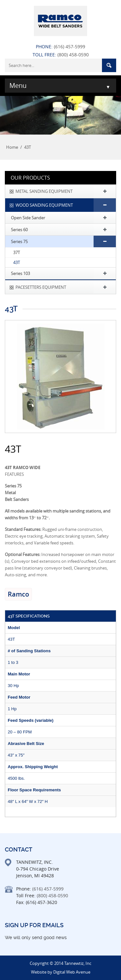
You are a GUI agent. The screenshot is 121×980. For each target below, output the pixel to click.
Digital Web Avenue (72, 972)
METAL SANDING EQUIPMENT (44, 191)
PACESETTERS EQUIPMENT (41, 287)
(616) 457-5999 (70, 47)
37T (17, 252)
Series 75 (19, 241)
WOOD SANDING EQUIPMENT (44, 205)
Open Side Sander (28, 218)
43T (17, 262)
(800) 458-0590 (73, 55)
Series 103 (20, 273)
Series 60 (19, 230)
